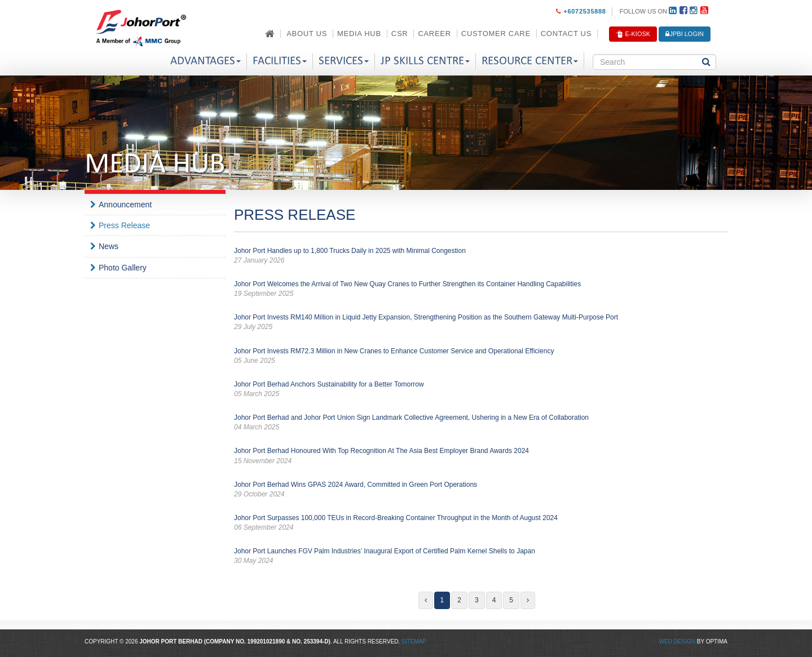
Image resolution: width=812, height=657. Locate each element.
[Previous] (426, 600)
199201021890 (266, 642)
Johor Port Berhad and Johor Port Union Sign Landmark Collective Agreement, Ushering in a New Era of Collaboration (481, 423)
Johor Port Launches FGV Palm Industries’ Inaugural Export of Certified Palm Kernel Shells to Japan (481, 556)
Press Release (124, 225)
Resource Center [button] (530, 61)
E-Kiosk (633, 34)
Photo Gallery (123, 268)
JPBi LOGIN (685, 34)
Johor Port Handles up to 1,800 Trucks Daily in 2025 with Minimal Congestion (481, 256)
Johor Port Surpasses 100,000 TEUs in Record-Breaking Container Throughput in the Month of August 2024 (481, 523)
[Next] (528, 600)
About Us (307, 34)
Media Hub (359, 34)
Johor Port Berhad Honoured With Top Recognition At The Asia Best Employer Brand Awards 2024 (481, 456)
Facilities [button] (280, 61)
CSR (400, 34)
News (109, 246)
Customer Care (496, 34)
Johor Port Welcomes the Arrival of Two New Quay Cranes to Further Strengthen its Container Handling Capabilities (481, 289)
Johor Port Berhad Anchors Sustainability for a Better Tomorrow (481, 390)
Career (434, 34)
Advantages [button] (206, 61)
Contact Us (566, 34)
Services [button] (344, 61)
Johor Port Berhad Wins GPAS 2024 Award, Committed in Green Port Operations (481, 490)
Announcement (125, 205)
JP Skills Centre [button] (425, 61)
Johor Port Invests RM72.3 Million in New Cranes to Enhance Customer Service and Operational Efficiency (481, 356)
